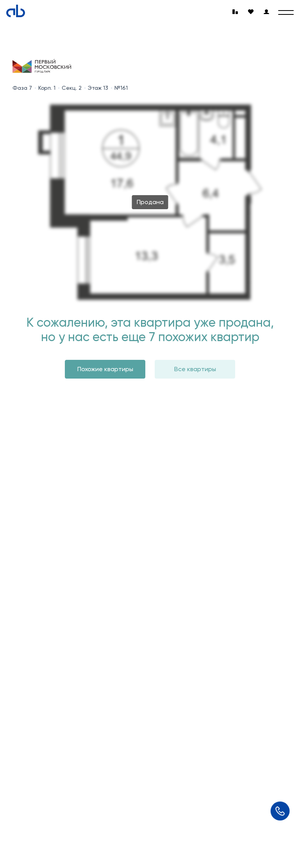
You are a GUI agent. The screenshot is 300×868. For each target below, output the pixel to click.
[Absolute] (16, 11)
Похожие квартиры (105, 369)
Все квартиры (195, 369)
